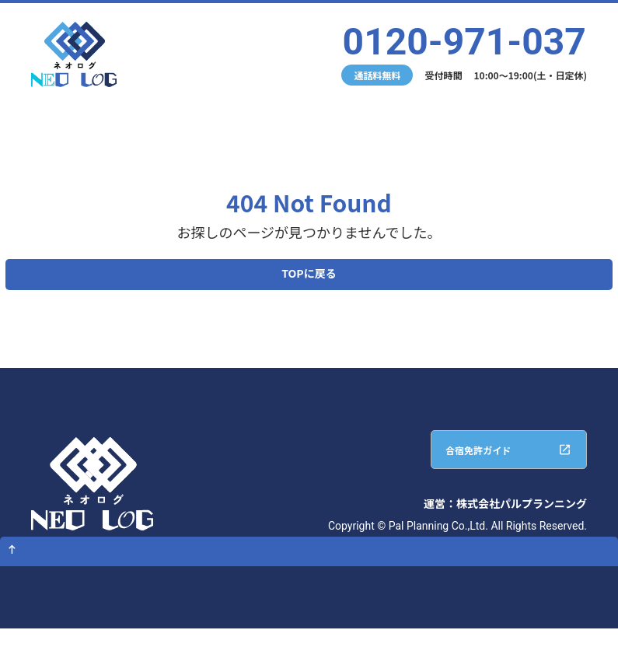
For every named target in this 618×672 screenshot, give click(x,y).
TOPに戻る (309, 278)
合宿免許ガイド (453, 466)
